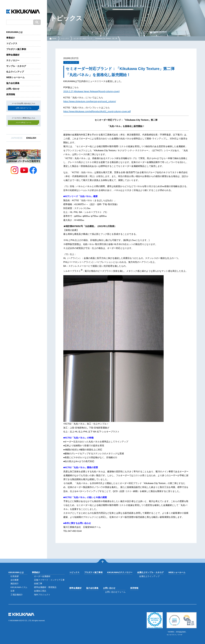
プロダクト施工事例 (16, 49)
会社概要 (15, 580)
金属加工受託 (40, 591)
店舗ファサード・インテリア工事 (49, 580)
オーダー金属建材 (42, 576)
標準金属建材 (13, 55)
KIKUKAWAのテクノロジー (120, 572)
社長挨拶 (15, 576)
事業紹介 (11, 38)
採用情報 (11, 94)
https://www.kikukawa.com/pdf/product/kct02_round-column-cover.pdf (97, 111)
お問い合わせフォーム (24, 108)
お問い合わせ (13, 89)
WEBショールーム (15, 77)
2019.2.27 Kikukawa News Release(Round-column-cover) (92, 91)
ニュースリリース (71, 62)
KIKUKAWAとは (14, 32)
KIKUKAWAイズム (19, 587)
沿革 (13, 591)
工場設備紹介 (17, 595)
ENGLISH (31, 138)
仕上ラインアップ (15, 72)
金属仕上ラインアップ (149, 576)
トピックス (12, 43)
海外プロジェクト (42, 595)
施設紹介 (15, 583)
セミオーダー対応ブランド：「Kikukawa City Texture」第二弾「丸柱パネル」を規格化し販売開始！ (95, 40)
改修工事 (38, 583)
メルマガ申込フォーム (24, 122)
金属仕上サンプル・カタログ (150, 572)
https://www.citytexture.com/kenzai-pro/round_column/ (90, 101)
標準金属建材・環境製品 (45, 587)
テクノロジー (13, 60)
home (54, 38)
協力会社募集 (13, 83)
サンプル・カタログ (16, 66)
